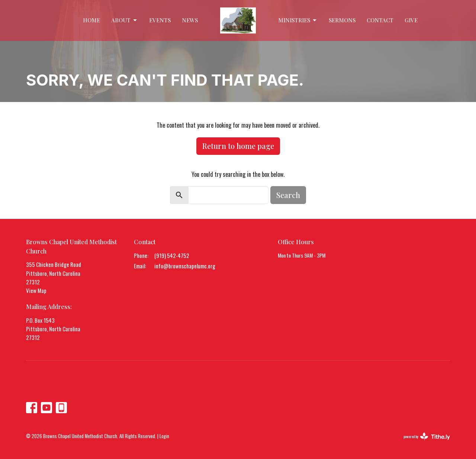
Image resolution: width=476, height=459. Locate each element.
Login (164, 436)
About (125, 20)
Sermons (342, 20)
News (190, 20)
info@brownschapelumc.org (185, 266)
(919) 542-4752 (172, 255)
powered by (427, 436)
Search (288, 195)
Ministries (298, 20)
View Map (36, 290)
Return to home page (238, 146)
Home (91, 20)
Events (160, 20)
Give (411, 20)
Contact (380, 20)
